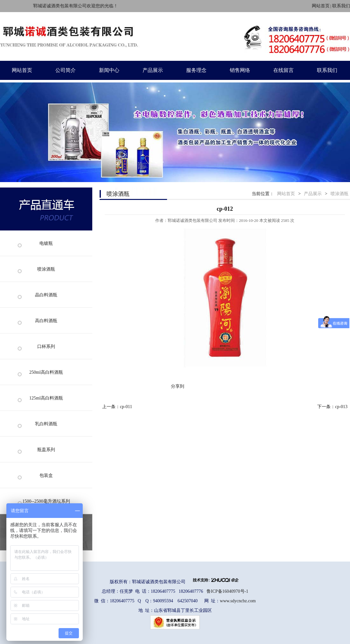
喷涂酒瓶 (46, 269)
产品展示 (153, 70)
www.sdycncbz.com (238, 601)
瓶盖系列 (46, 450)
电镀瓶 (46, 243)
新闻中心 (109, 70)
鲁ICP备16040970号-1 (227, 591)
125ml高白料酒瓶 (46, 398)
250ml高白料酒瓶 (46, 372)
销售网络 (240, 70)
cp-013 (341, 407)
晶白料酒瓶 (46, 295)
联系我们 (341, 6)
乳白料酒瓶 (46, 424)
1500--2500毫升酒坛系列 (46, 501)
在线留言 (283, 70)
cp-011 (126, 407)
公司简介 (66, 70)
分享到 (178, 386)
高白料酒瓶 (46, 321)
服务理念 (196, 70)
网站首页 (321, 6)
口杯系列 (46, 347)
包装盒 (46, 475)
